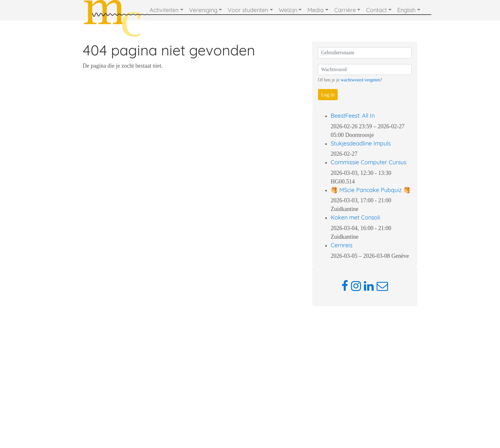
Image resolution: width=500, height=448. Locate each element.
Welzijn (288, 10)
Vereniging (203, 10)
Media (316, 10)
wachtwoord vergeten (360, 80)
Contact (376, 10)
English (406, 10)
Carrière (345, 10)
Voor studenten (248, 10)
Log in (328, 95)
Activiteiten (164, 10)
